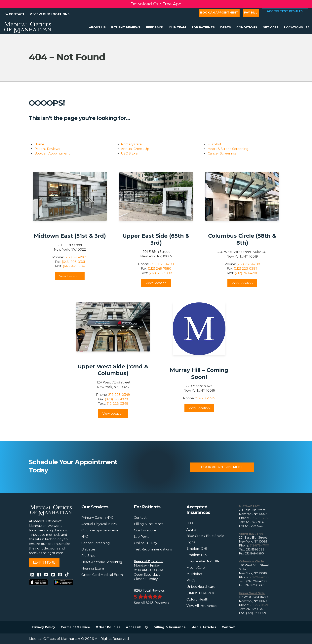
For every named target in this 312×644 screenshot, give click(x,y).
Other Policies (108, 627)
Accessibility (137, 627)
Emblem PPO (197, 555)
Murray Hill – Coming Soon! (199, 374)
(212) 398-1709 (76, 257)
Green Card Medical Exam (102, 575)
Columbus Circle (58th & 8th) (242, 239)
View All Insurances (202, 606)
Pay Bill (251, 13)
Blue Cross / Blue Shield (205, 536)
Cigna (191, 542)
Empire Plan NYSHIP (203, 561)
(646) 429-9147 (74, 266)
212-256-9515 (205, 398)
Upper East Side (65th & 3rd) (156, 239)
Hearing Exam (93, 568)
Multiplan (194, 574)
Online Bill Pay (146, 543)
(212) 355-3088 (160, 273)
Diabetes (88, 549)
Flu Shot (215, 144)
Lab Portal (142, 537)
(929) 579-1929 (116, 399)
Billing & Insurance (149, 524)
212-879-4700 (259, 546)
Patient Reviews (47, 149)
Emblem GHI (197, 549)
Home (39, 144)
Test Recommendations (153, 549)
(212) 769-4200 (248, 264)
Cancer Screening (222, 153)
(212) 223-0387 (246, 269)
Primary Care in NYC (97, 518)
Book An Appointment (222, 467)
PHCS (191, 580)
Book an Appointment (219, 13)
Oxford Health (198, 599)
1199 (190, 523)
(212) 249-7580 (160, 269)
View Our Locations (50, 14)
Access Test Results (285, 11)
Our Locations (145, 530)
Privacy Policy (43, 627)
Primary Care (131, 144)
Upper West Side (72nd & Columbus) (113, 370)
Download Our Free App (156, 4)
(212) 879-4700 (162, 264)
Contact (15, 14)
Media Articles (204, 627)
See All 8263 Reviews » (152, 603)
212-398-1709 (259, 518)
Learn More (44, 562)
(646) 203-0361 (73, 262)
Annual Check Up (135, 149)
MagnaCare (196, 568)
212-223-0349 (119, 395)
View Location (70, 276)
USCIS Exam (131, 153)
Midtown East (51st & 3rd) (70, 236)
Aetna (191, 530)
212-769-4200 (259, 577)
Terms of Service (75, 627)
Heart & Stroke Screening (228, 149)
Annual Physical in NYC (100, 524)
